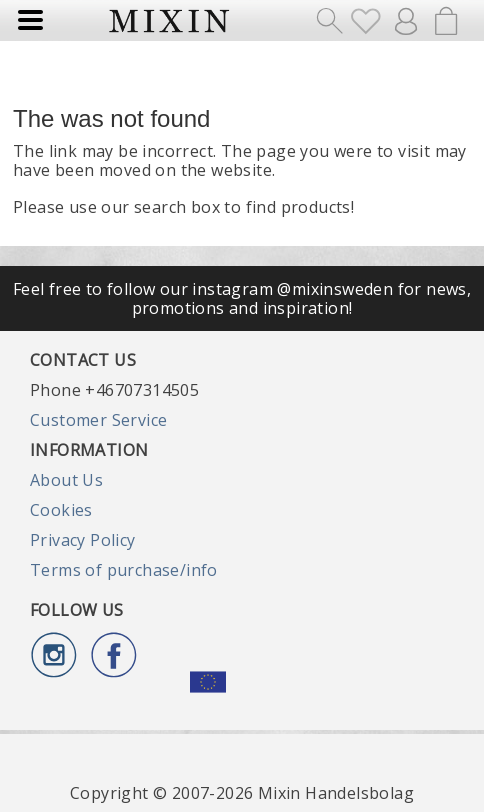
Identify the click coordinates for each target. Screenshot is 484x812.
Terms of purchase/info (124, 570)
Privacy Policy (83, 540)
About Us (66, 480)
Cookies (61, 510)
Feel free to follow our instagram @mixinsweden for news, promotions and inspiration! (242, 298)
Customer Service (98, 420)
